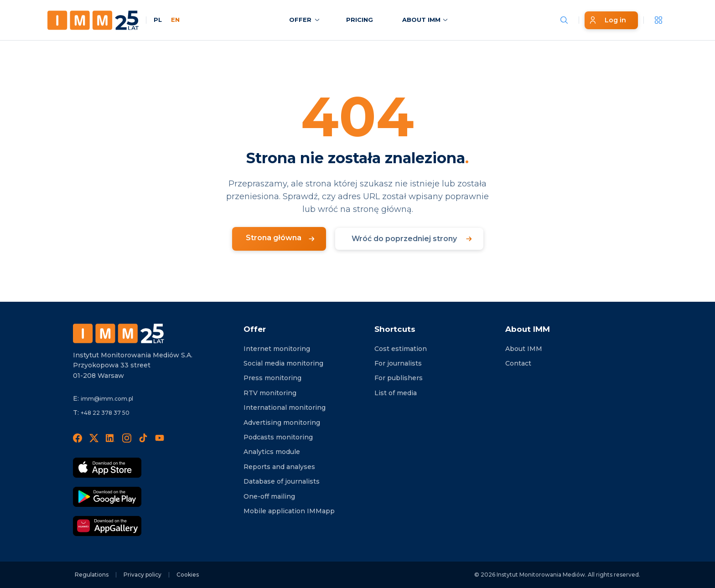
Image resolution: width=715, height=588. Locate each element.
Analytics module (272, 452)
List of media (396, 393)
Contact (518, 363)
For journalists (398, 363)
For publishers (399, 378)
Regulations (92, 575)
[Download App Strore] (107, 468)
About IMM (524, 349)
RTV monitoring (270, 393)
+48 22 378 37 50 (105, 413)
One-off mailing (269, 496)
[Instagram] (127, 438)
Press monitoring (272, 378)
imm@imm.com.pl (107, 399)
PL (158, 20)
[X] (94, 438)
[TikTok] (143, 438)
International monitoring (285, 407)
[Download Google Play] (107, 497)
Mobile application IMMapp (289, 511)
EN (175, 20)
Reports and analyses (279, 467)
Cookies (188, 575)
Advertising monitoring (282, 423)
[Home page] (93, 20)
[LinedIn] (110, 438)
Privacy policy (142, 575)
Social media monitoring (283, 363)
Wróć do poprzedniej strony (404, 239)
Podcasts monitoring (278, 437)
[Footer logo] (119, 333)
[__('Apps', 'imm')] (658, 20)
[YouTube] (160, 438)
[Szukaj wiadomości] (564, 20)
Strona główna (274, 238)
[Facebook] (78, 438)
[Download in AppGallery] (107, 526)
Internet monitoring (277, 349)
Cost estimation (401, 349)
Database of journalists (282, 481)
